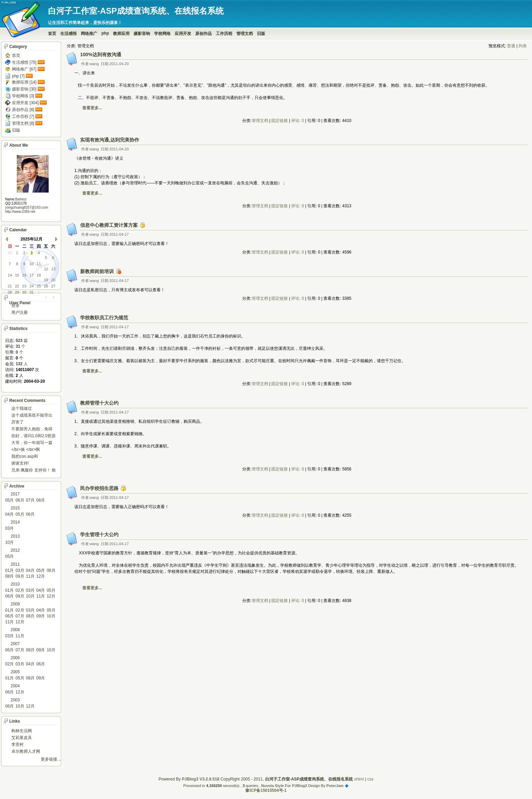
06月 (20, 500)
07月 (30, 500)
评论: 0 (298, 121)
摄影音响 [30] (24, 89)
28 (10, 292)
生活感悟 (69, 34)
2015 (15, 508)
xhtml (359, 779)
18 (39, 275)
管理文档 (245, 34)
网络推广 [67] (24, 69)
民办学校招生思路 (99, 488)
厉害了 (17, 422)
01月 (9, 570)
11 (39, 264)
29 (17, 292)
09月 (20, 576)
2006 (15, 658)
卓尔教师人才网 (26, 751)
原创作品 (203, 34)
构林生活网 (22, 731)
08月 (41, 500)
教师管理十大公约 (99, 403)
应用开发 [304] (25, 103)
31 (32, 292)
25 (39, 286)
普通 (511, 46)
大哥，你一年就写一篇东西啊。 (32, 443)
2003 (15, 700)
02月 (20, 590)
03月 (9, 528)
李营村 (17, 745)
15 (17, 275)
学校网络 (162, 34)
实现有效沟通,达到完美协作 (110, 140)
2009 (15, 604)
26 (46, 286)
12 (46, 269)
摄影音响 (142, 34)
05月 (9, 500)
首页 (52, 34)
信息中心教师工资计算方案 (109, 225)
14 (10, 275)
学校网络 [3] (23, 96)
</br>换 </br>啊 (26, 450)
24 (32, 286)
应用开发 (183, 34)
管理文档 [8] (23, 123)
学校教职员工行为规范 (104, 318)
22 (17, 286)
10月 (9, 542)
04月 (9, 514)
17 (32, 275)
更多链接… (51, 759)
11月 (30, 576)
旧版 (261, 34)
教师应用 (121, 34)
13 (53, 269)
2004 (15, 686)
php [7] (18, 76)
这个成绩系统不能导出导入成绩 (32, 416)
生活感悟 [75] (24, 62)
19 (46, 280)
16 (24, 275)
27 (53, 286)
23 (24, 286)
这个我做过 (22, 408)
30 (10, 253)
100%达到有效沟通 (101, 54)
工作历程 (224, 34)
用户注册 (20, 312)
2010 (15, 584)
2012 (15, 550)
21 (10, 286)
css (370, 779)
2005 (15, 672)
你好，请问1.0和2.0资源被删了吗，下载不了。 (33, 436)
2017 (15, 494)
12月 (41, 576)
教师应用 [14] (24, 82)
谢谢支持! (20, 463)
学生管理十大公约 (99, 534)
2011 (15, 564)
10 (32, 264)
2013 (15, 536)
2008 (15, 630)
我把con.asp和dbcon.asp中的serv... (30, 457)
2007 (15, 644)
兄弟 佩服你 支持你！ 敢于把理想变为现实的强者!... (34, 471)
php (105, 33)
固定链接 (280, 121)
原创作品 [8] (23, 110)
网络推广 (89, 34)
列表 (523, 46)
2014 (15, 522)
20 (53, 280)
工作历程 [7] (23, 116)
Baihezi (21, 199)
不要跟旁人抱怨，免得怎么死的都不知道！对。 (32, 429)
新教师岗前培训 (97, 271)
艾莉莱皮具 (22, 738)
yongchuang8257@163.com (27, 207)
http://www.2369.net (20, 212)
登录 (15, 306)
